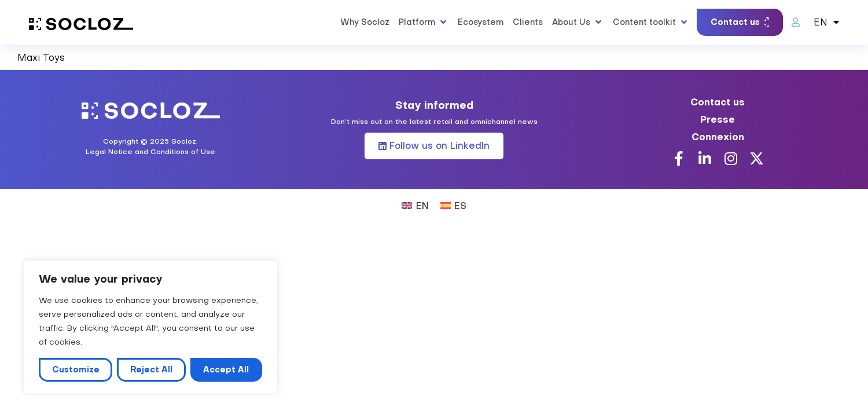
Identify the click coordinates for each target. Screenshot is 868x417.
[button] (424, 22)
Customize (76, 370)
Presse (718, 119)
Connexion (718, 137)
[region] (150, 327)
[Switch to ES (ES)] (453, 205)
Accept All (226, 370)
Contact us (718, 102)
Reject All (151, 370)
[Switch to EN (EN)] (415, 205)
